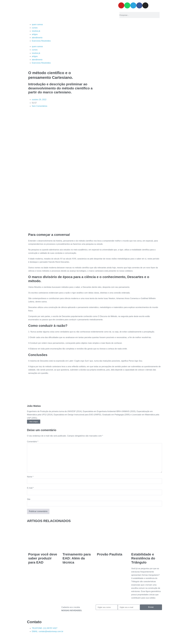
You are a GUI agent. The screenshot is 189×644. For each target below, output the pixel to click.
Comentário (33, 442)
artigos (35, 34)
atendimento (37, 38)
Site (29, 499)
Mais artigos (34, 422)
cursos (35, 28)
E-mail (30, 488)
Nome (30, 477)
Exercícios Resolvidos (41, 41)
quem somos (37, 24)
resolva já (36, 31)
